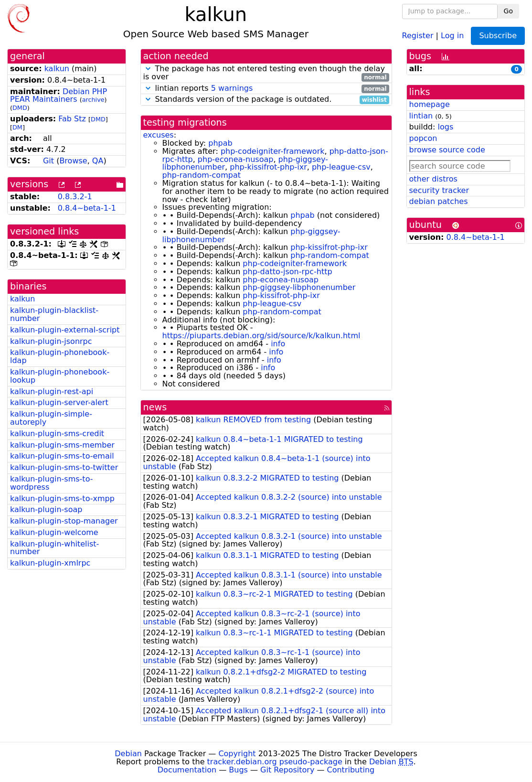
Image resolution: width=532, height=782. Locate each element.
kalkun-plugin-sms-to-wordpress (51, 483)
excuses (159, 135)
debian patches (439, 201)
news (155, 407)
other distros (433, 179)
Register (418, 35)
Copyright (237, 754)
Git (48, 161)
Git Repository (287, 770)
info (278, 344)
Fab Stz (72, 119)
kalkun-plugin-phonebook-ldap (60, 356)
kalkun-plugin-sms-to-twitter (64, 467)
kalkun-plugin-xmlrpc (50, 563)
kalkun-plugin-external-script (65, 330)
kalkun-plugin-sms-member (62, 445)
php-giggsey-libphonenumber (299, 287)
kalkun (57, 69)
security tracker (439, 190)
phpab (220, 143)
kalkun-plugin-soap (46, 509)
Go (508, 11)
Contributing (351, 770)
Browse (73, 161)
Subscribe (498, 36)
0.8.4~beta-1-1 (87, 208)
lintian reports (266, 89)
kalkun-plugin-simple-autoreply (51, 418)
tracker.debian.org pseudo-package (275, 762)
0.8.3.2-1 (75, 197)
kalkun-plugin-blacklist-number (54, 314)
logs (445, 127)
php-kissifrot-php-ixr (268, 167)
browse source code (447, 150)
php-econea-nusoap (236, 159)
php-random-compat (202, 175)
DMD (20, 108)
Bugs (238, 770)
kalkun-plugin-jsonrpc (51, 341)
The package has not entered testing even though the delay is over (266, 73)
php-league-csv (341, 167)
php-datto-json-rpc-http (287, 272)
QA (98, 161)
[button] (148, 69)
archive (93, 100)
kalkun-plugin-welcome (54, 532)
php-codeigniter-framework (273, 151)
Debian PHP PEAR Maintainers (59, 96)
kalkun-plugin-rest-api (52, 391)
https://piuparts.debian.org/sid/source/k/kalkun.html (261, 336)
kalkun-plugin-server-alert (59, 402)
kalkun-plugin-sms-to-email (62, 456)
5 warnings (232, 88)
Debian (128, 754)
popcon (423, 138)
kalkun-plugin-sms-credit (57, 434)
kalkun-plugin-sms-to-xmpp (62, 498)
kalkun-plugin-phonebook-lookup (60, 376)
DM (17, 127)
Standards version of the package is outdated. (266, 100)
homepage (430, 104)
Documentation (187, 770)
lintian (421, 116)
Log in (452, 35)
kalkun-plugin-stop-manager (64, 521)
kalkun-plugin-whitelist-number (54, 548)
